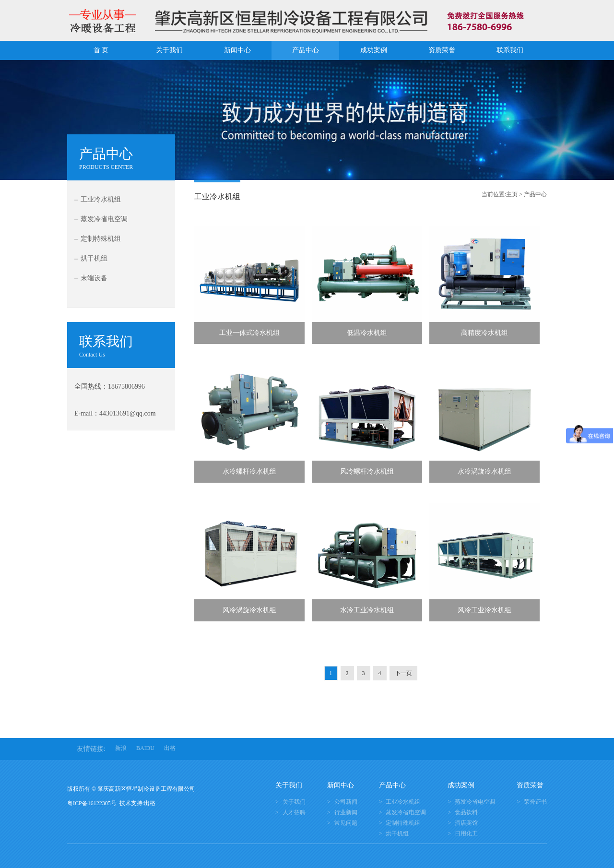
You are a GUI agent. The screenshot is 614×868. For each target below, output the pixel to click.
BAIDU (145, 748)
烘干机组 (94, 258)
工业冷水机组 (101, 199)
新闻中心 (237, 50)
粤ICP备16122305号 (93, 803)
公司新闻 (346, 802)
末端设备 (94, 278)
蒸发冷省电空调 (104, 219)
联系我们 (510, 50)
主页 (512, 194)
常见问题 (346, 823)
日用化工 (466, 833)
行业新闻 (346, 812)
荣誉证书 (535, 802)
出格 (170, 748)
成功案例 (374, 50)
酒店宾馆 (466, 823)
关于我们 (169, 50)
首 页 (101, 50)
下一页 (403, 673)
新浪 (121, 748)
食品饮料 (466, 812)
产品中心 (306, 50)
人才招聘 (294, 812)
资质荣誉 (442, 50)
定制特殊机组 (101, 239)
